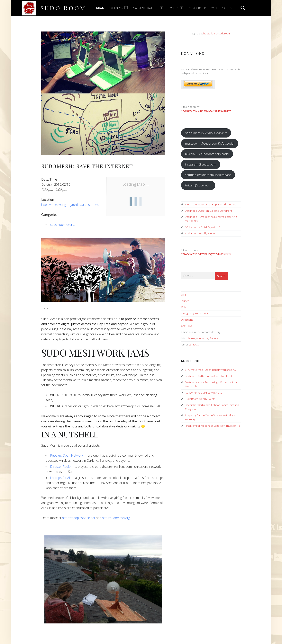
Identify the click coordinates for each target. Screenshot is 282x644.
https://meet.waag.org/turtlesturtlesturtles (70, 205)
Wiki (214, 8)
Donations (193, 53)
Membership (197, 8)
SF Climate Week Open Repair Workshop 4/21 (211, 204)
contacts (194, 344)
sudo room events (63, 225)
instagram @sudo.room (201, 164)
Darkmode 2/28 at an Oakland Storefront (208, 211)
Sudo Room (63, 8)
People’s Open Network (67, 455)
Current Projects (148, 8)
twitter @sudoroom (198, 185)
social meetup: (206, 133)
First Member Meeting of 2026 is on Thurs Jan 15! (213, 426)
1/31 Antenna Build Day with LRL (203, 227)
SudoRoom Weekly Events (200, 233)
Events (176, 8)
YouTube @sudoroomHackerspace (208, 175)
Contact (228, 8)
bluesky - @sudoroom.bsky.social (207, 154)
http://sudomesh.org (116, 518)
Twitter (185, 301)
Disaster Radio (60, 467)
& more (214, 338)
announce (202, 338)
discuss (191, 338)
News (100, 8)
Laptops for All (60, 478)
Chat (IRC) (186, 326)
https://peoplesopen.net (79, 518)
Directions (187, 320)
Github (185, 307)
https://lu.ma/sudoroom (217, 33)
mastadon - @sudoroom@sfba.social (210, 143)
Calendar (118, 8)
